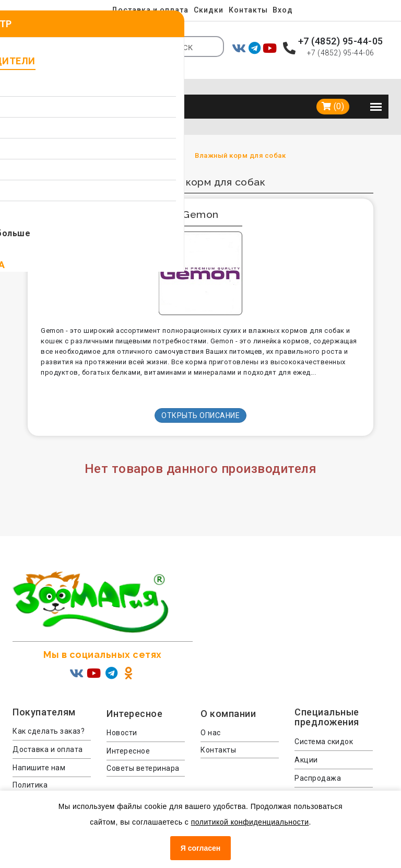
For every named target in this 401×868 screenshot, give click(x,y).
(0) (333, 90)
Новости (122, 716)
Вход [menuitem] (285, 10)
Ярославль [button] (104, 37)
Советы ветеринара (143, 751)
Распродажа (318, 761)
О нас (211, 716)
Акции (306, 743)
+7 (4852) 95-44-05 (341, 41)
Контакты (249, 10)
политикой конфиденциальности (250, 822)
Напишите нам (39, 751)
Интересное (128, 734)
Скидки (209, 10)
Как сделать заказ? (49, 714)
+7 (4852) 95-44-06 (341, 53)
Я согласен (200, 848)
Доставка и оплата (149, 10)
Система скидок (324, 725)
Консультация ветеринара (321, 784)
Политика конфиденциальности (52, 773)
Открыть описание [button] (200, 399)
